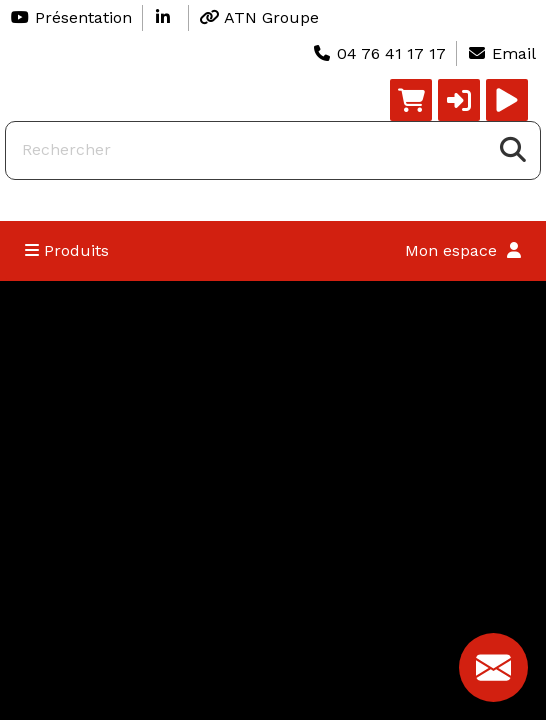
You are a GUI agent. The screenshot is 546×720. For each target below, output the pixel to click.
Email (501, 53)
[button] (459, 100)
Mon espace (463, 250)
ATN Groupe (259, 17)
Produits (67, 250)
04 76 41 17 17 (379, 53)
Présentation (71, 17)
